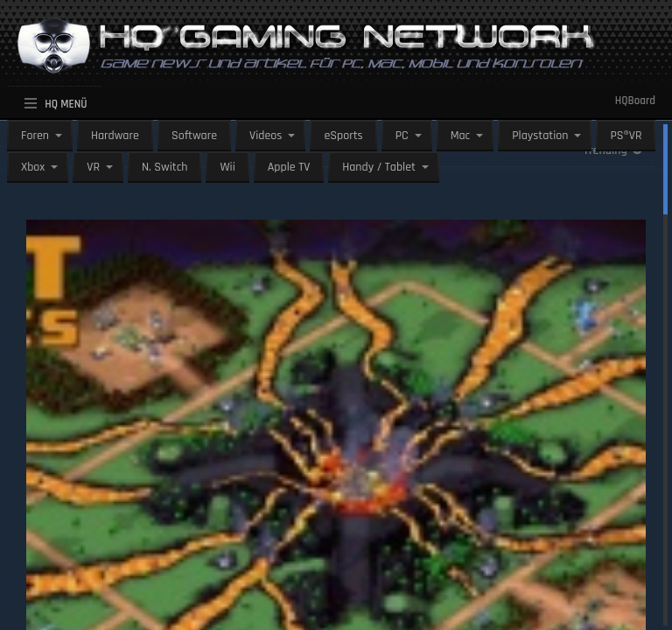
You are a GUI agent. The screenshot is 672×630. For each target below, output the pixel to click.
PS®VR (626, 136)
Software (194, 136)
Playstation (540, 136)
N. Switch (165, 167)
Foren (35, 136)
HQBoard (635, 101)
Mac (461, 136)
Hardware (115, 136)
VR (93, 167)
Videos (266, 136)
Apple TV (289, 167)
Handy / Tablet (379, 167)
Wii (227, 167)
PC (402, 136)
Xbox (33, 167)
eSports (343, 136)
